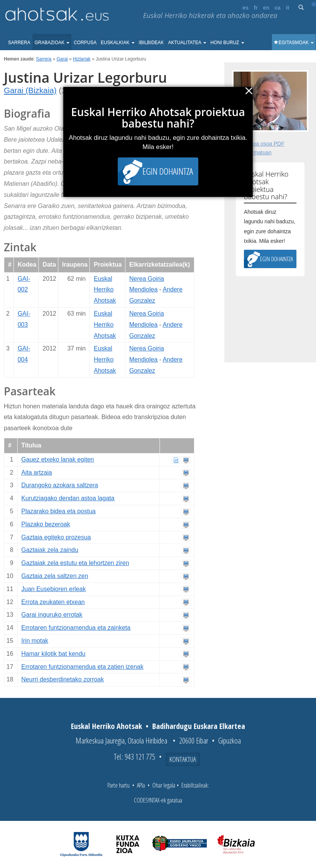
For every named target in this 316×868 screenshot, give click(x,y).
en (266, 8)
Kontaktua (183, 759)
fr (256, 8)
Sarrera (19, 43)
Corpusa (85, 43)
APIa (141, 785)
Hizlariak (82, 59)
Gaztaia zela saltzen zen (55, 576)
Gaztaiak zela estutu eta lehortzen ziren (75, 563)
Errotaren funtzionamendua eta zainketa (76, 628)
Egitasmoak (294, 43)
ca (278, 8)
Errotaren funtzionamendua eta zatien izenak (82, 667)
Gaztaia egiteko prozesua (56, 537)
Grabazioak (52, 43)
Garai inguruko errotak (52, 615)
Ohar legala (164, 785)
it (288, 8)
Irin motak (35, 641)
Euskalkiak (118, 43)
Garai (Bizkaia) (30, 90)
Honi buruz (227, 43)
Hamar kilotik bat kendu (53, 654)
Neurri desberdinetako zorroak (63, 679)
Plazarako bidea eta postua (59, 511)
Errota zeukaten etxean (53, 602)
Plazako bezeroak (46, 524)
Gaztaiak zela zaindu (50, 550)
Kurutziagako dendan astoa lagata (68, 498)
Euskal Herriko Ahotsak (105, 290)
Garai (62, 59)
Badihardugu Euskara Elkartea (199, 726)
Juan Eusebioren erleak (54, 589)
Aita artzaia (37, 472)
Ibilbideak (151, 43)
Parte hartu (118, 785)
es (245, 8)
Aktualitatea (187, 43)
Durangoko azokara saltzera (60, 485)
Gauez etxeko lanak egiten (58, 459)
